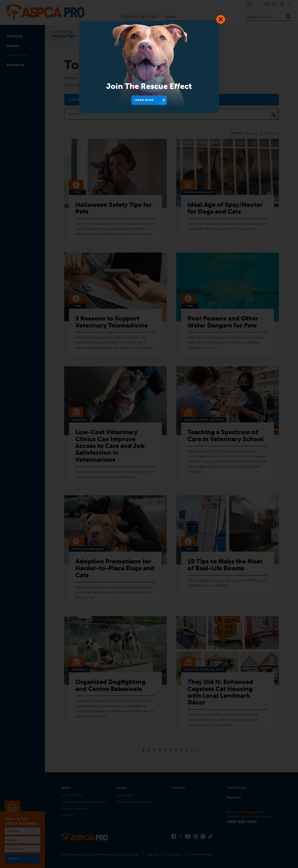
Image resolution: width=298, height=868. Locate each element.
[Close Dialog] (221, 19)
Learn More (144, 100)
